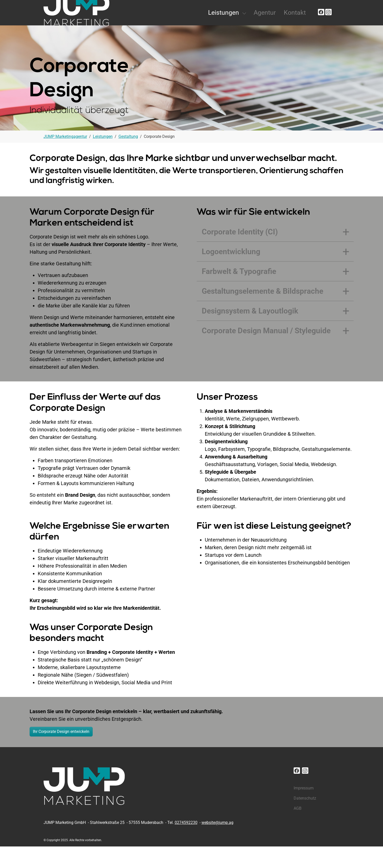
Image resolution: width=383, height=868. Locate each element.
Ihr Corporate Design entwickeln (61, 753)
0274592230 (186, 844)
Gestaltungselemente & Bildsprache (263, 313)
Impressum (304, 810)
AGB (298, 830)
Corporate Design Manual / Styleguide (266, 352)
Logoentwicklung (231, 273)
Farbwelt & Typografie (239, 293)
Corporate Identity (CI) (240, 253)
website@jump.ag (217, 844)
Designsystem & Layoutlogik (250, 332)
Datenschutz (305, 820)
